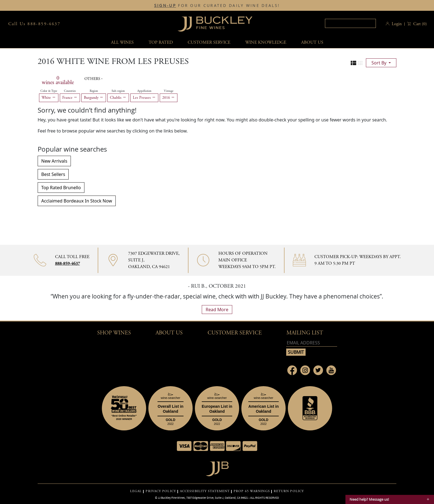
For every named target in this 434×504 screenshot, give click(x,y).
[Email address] (312, 343)
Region (94, 91)
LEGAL (136, 491)
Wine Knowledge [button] (266, 42)
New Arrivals (54, 161)
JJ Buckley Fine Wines (171, 498)
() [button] (419, 24)
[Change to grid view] (360, 63)
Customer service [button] (209, 42)
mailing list (305, 333)
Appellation (144, 91)
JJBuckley (215, 24)
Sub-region (118, 91)
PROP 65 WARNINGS (252, 491)
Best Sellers (53, 174)
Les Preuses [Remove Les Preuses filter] (144, 98)
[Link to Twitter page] (318, 370)
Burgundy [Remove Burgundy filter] (94, 98)
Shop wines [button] (114, 333)
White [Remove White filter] (49, 98)
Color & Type (49, 91)
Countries (70, 91)
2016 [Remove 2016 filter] (169, 98)
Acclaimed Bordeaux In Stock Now (77, 201)
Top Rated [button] (161, 42)
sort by (379, 63)
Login (397, 24)
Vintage (169, 91)
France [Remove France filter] (70, 98)
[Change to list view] (353, 63)
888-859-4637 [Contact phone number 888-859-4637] (68, 263)
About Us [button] (312, 42)
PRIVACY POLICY (161, 491)
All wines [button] (122, 42)
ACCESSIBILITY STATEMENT (205, 491)
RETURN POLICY (289, 491)
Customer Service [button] (235, 333)
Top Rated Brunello (61, 188)
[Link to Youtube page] (331, 370)
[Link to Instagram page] (305, 370)
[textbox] (350, 23)
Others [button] (93, 79)
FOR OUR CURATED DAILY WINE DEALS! (217, 6)
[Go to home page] (217, 467)
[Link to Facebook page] (292, 370)
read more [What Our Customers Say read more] (217, 310)
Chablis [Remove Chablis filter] (118, 98)
